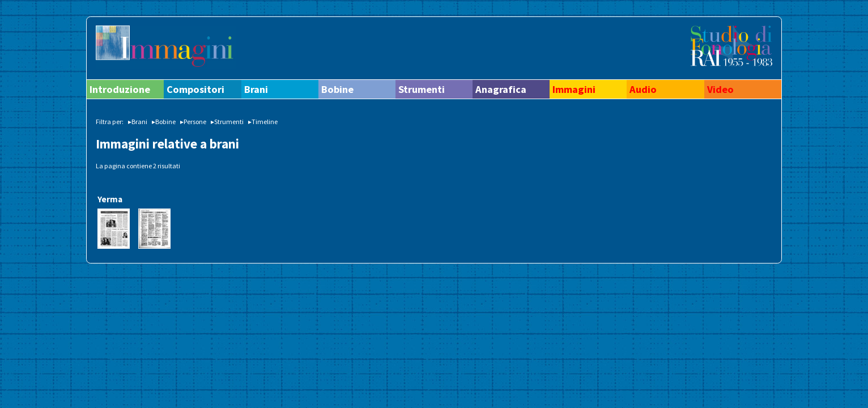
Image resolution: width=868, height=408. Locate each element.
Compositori (195, 89)
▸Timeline (263, 122)
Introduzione (120, 89)
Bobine (337, 89)
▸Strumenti (227, 122)
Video (720, 89)
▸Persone (193, 122)
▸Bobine (164, 122)
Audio (643, 89)
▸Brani (138, 122)
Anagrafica (501, 89)
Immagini (574, 89)
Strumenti (422, 89)
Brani (256, 89)
